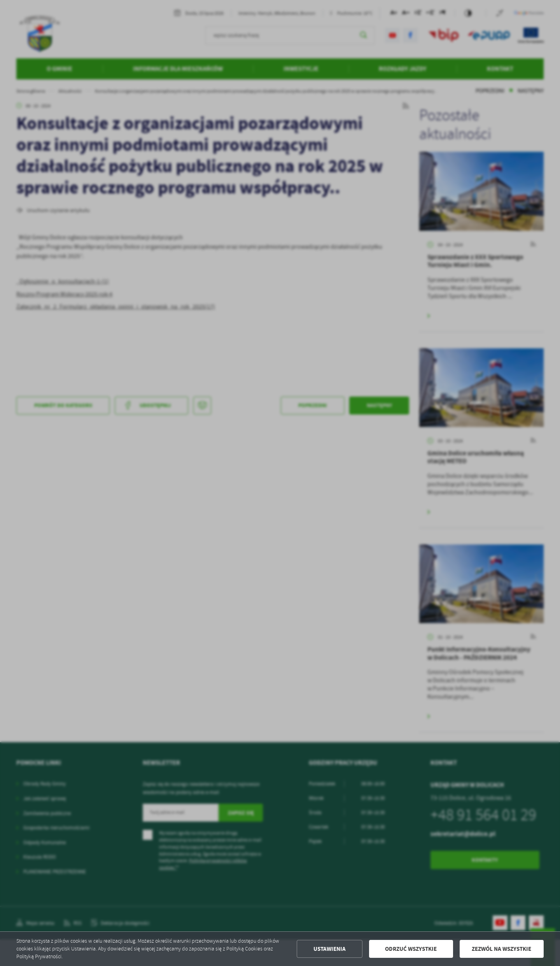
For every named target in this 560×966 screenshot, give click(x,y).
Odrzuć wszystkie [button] (411, 949)
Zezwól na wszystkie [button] (501, 949)
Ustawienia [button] (330, 949)
